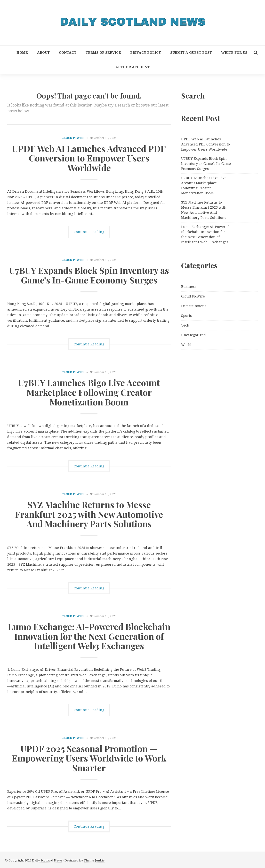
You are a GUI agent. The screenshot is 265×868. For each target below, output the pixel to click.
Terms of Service (103, 53)
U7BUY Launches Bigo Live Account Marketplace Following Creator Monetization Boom (89, 392)
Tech (185, 325)
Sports (186, 316)
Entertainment (193, 306)
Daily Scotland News (47, 860)
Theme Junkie (94, 860)
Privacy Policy (146, 53)
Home (22, 53)
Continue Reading (89, 232)
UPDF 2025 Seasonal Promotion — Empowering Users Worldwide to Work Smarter (89, 758)
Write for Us (234, 53)
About (43, 53)
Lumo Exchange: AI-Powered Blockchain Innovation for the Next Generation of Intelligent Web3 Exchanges (89, 636)
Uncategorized (193, 335)
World (186, 345)
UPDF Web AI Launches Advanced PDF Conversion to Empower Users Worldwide (89, 158)
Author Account (132, 67)
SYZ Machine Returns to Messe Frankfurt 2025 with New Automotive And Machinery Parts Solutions (89, 514)
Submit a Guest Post (191, 53)
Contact (68, 53)
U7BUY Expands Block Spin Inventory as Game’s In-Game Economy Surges (89, 275)
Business (189, 287)
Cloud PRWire (73, 138)
